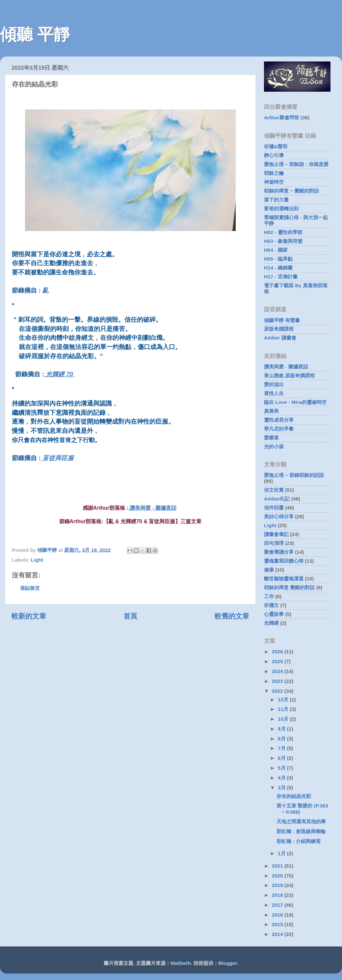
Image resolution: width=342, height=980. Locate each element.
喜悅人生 (274, 393)
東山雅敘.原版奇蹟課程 (289, 375)
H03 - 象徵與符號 (283, 241)
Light (37, 560)
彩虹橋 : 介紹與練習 (299, 841)
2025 (278, 661)
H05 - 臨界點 (278, 259)
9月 (282, 729)
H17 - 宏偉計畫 (281, 277)
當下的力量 (276, 200)
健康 (269, 570)
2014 (278, 934)
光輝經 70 (59, 374)
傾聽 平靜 (35, 35)
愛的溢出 (274, 384)
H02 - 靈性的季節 (283, 232)
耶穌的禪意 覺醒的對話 (289, 587)
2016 (278, 915)
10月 (284, 719)
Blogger (228, 963)
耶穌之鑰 (274, 173)
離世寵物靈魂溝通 (284, 579)
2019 (278, 885)
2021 (278, 866)
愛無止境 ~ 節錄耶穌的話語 (294, 475)
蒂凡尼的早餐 (279, 429)
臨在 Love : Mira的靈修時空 (295, 402)
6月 (282, 758)
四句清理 (274, 543)
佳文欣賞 (274, 490)
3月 (282, 788)
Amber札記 (277, 499)
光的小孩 (274, 446)
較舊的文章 (232, 616)
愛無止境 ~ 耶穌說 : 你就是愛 (296, 164)
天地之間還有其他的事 (301, 821)
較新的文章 (29, 616)
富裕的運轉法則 (281, 209)
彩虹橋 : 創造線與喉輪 (301, 831)
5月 (282, 768)
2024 (278, 671)
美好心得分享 (279, 516)
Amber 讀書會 (280, 338)
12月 (284, 700)
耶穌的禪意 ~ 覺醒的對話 (291, 191)
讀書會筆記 (276, 534)
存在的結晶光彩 (294, 796)
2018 (278, 895)
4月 (282, 778)
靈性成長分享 (279, 420)
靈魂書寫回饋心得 (284, 561)
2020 (278, 876)
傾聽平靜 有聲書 (282, 320)
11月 (284, 709)
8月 (282, 739)
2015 (278, 924)
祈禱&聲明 (276, 146)
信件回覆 (274, 508)
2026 (278, 652)
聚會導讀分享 (279, 552)
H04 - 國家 (276, 250)
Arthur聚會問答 (282, 117)
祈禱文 (271, 605)
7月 (282, 748)
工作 (269, 596)
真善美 (271, 411)
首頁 (130, 616)
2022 (278, 691)
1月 (282, 853)
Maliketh (181, 963)
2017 (278, 905)
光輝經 (271, 623)
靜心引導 (274, 155)
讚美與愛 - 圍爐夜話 (153, 508)
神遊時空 (274, 182)
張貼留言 (30, 588)
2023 (278, 681)
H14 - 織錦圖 (278, 268)
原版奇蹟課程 (279, 329)
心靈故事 (274, 614)
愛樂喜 (271, 438)
